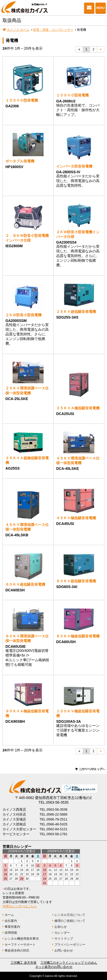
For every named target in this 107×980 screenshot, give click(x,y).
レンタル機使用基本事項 (22, 939)
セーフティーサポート (20, 945)
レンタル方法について (70, 915)
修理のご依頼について (70, 921)
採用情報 (11, 933)
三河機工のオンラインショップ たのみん (69, 963)
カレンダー (62, 933)
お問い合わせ (89, 8)
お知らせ (61, 927)
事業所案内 (12, 927)
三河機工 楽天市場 (23, 963)
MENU (101, 8)
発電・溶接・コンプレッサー (53, 30)
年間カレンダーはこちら (20, 906)
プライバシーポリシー (70, 945)
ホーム (9, 915)
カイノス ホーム (18, 30)
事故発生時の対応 (17, 951)
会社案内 (11, 921)
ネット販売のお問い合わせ (54, 967)
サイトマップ (64, 939)
